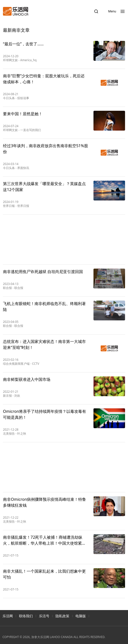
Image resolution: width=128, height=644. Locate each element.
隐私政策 (62, 616)
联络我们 (26, 616)
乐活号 (44, 616)
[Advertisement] (64, 239)
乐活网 (8, 616)
